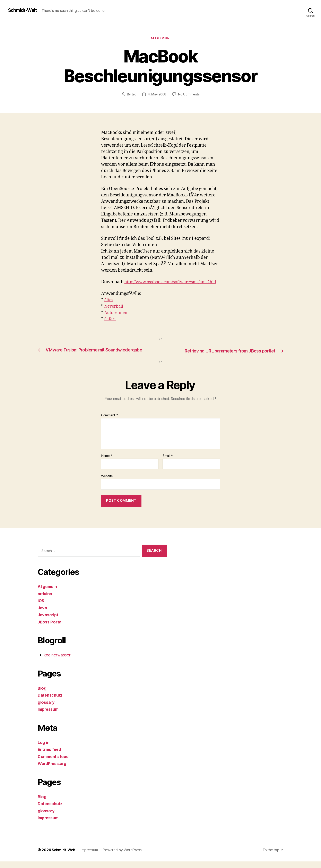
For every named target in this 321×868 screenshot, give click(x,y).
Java (43, 614)
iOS (41, 607)
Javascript (49, 621)
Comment (110, 422)
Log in (44, 749)
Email (168, 462)
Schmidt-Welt (24, 10)
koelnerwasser (58, 661)
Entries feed (50, 756)
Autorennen (117, 320)
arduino (45, 600)
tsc (133, 95)
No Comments (189, 95)
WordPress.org (53, 770)
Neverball (114, 313)
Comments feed (54, 763)
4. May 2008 (157, 95)
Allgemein (160, 39)
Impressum (49, 716)
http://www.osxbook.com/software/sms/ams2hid (150, 289)
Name (107, 462)
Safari (110, 326)
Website (107, 483)
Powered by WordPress (124, 856)
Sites (109, 307)
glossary (47, 709)
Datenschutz (51, 702)
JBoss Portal (51, 628)
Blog (42, 695)
